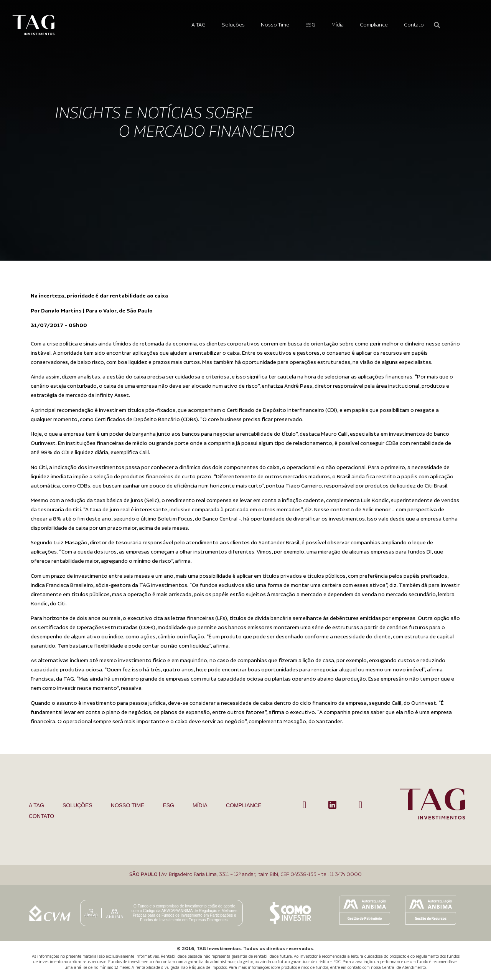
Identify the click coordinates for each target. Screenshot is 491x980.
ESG (310, 25)
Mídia (338, 25)
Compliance (374, 25)
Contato (414, 25)
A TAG (199, 25)
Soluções (233, 25)
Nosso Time (275, 25)
